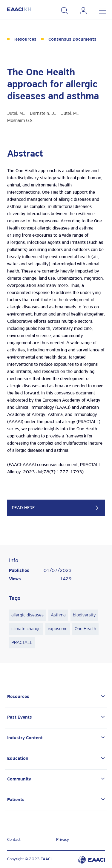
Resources (25, 39)
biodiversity (84, 615)
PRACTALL (22, 643)
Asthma (58, 615)
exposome (58, 629)
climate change (26, 629)
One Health (85, 629)
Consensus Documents (72, 39)
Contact (14, 840)
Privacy (63, 840)
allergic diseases (27, 615)
